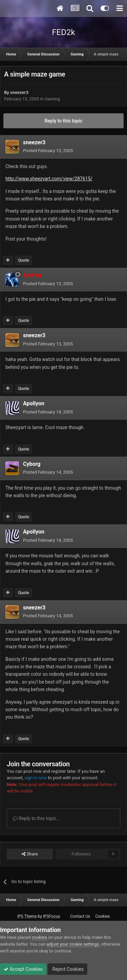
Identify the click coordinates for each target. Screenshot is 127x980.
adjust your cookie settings (73, 944)
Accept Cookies (23, 969)
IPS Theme (27, 916)
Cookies (102, 916)
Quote (23, 260)
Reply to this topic (64, 121)
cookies (39, 937)
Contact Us (80, 916)
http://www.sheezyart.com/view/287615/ (49, 179)
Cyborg (32, 464)
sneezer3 (19, 92)
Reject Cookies (67, 969)
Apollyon (34, 403)
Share (30, 854)
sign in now (36, 778)
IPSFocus (51, 916)
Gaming (52, 99)
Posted (48, 151)
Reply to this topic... (36, 818)
